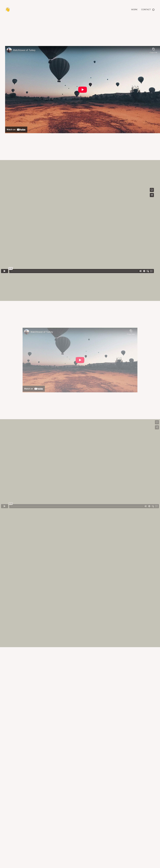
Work (134, 9)
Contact (146, 9)
